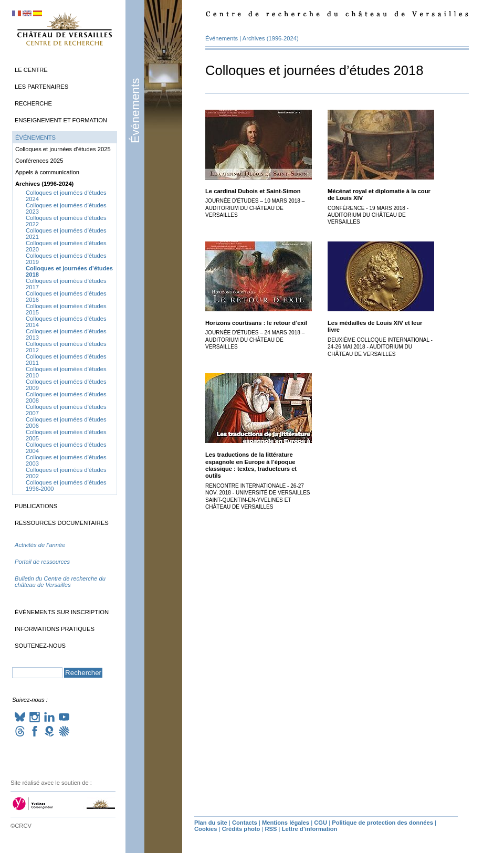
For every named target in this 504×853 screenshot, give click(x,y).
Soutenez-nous (40, 646)
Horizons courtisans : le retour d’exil (256, 323)
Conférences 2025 (39, 161)
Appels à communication (47, 172)
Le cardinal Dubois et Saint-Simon (253, 191)
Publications (36, 506)
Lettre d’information (310, 829)
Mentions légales (286, 823)
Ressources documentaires (62, 523)
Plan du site (211, 823)
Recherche (33, 103)
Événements (135, 111)
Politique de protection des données (382, 823)
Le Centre (31, 70)
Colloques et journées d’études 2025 (63, 149)
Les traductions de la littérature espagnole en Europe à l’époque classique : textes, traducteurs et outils (251, 465)
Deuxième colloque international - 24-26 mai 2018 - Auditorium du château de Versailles (380, 347)
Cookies (206, 829)
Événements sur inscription (62, 612)
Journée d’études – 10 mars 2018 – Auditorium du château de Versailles (255, 208)
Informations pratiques (55, 629)
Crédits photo (241, 829)
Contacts (245, 823)
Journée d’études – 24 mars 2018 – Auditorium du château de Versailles (255, 340)
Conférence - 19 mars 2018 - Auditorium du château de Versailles (368, 215)
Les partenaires (41, 87)
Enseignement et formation (61, 120)
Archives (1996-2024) (271, 38)
